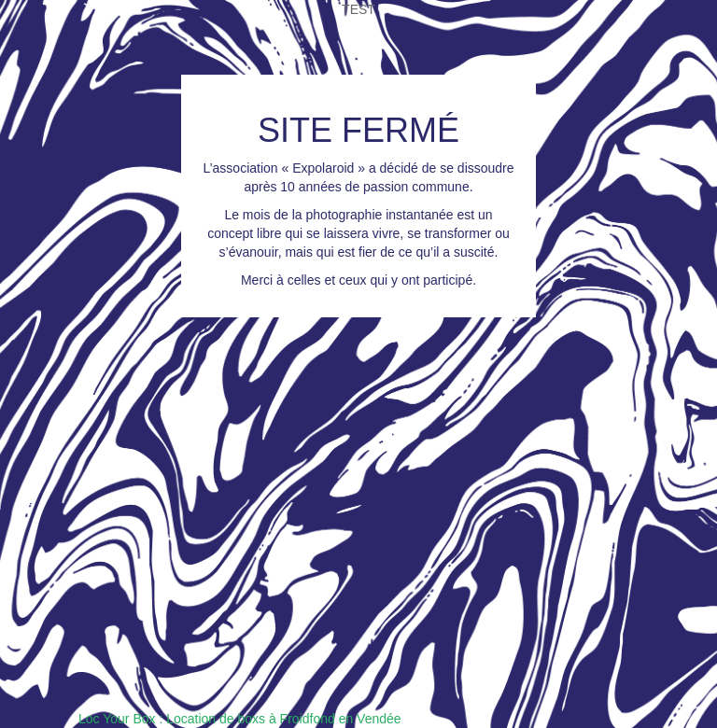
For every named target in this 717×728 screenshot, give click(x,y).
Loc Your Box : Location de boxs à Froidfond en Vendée (240, 719)
